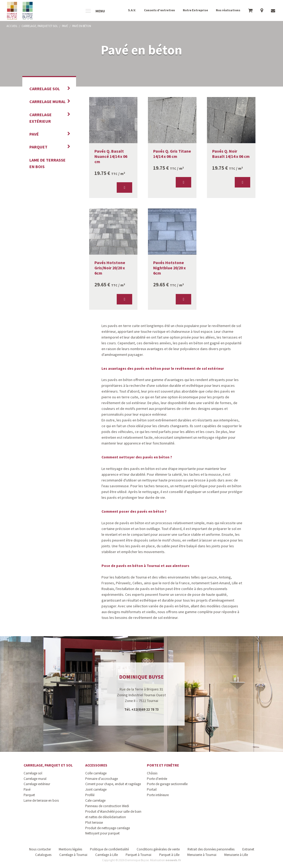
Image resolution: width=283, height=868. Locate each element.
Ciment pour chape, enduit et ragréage (113, 784)
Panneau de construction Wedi (107, 806)
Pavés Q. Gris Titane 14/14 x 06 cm (172, 154)
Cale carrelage (95, 800)
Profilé (90, 795)
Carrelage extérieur (41, 118)
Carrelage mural (47, 101)
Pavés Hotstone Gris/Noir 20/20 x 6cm (110, 268)
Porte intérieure (158, 795)
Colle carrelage (96, 773)
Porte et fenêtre (163, 765)
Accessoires (96, 765)
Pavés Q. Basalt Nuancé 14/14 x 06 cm (111, 156)
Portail (152, 789)
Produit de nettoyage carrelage (108, 828)
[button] (125, 187)
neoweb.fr (173, 860)
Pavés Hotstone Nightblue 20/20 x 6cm (169, 268)
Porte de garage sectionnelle (167, 784)
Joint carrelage (96, 789)
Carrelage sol (45, 89)
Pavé (34, 134)
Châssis (152, 773)
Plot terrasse (94, 823)
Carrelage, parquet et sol (48, 765)
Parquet (38, 147)
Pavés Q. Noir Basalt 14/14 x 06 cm (231, 154)
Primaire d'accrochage (102, 779)
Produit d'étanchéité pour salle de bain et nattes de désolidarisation (113, 814)
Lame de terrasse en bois (47, 163)
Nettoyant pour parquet (102, 833)
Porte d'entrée (157, 779)
